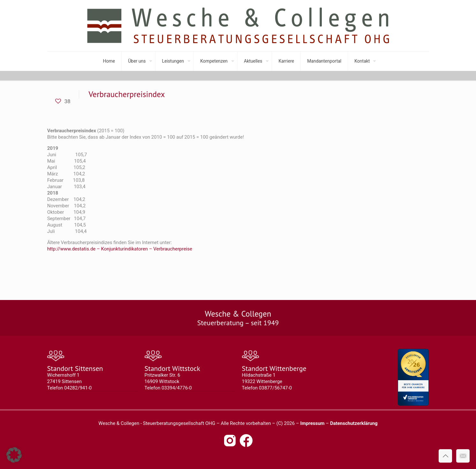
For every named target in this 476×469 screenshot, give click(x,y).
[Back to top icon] (445, 456)
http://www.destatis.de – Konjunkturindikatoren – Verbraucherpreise (120, 249)
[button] (14, 455)
